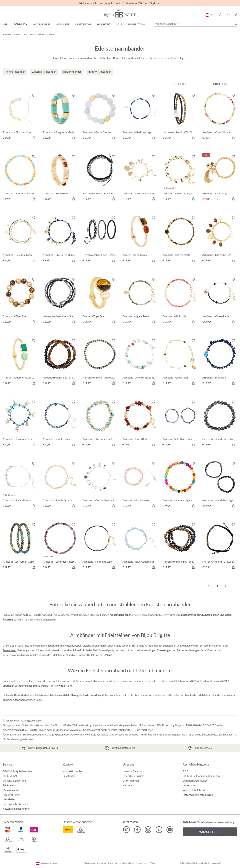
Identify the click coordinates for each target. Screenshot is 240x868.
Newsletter (9, 799)
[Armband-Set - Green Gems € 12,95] (20, 547)
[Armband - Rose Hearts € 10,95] (140, 485)
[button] (220, 15)
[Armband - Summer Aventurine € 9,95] (20, 178)
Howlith (194, 645)
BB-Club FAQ (10, 776)
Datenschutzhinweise (195, 780)
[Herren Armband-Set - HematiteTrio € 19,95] (100, 240)
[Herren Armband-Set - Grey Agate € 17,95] (60, 301)
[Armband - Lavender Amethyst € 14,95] (60, 547)
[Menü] (180, 84)
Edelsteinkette (152, 681)
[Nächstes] (233, 586)
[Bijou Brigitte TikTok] (126, 830)
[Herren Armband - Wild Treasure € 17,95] (180, 117)
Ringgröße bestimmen (15, 804)
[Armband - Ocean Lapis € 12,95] (220, 301)
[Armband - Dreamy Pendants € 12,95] (140, 178)
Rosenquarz (9, 650)
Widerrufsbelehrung (194, 790)
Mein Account (11, 790)
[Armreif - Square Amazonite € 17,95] (20, 362)
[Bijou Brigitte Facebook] (137, 830)
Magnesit (217, 645)
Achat (185, 645)
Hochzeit (104, 24)
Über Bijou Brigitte (133, 776)
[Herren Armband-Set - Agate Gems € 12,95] (220, 485)
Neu (5, 24)
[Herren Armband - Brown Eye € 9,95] (220, 547)
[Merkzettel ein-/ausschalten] (34, 95)
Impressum (189, 785)
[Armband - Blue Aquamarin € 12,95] (140, 547)
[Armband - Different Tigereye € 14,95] (220, 240)
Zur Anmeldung (210, 832)
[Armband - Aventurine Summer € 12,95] (140, 362)
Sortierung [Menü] (220, 84)
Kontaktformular (72, 771)
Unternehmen (131, 780)
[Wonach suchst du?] (196, 24)
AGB (185, 771)
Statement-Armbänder (145, 645)
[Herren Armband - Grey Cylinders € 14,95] (100, 362)
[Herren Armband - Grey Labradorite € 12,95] (220, 424)
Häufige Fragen (11, 794)
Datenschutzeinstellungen (198, 795)
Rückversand (10, 785)
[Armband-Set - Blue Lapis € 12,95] (180, 424)
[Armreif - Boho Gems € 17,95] (140, 240)
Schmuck (21, 24)
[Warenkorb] (236, 15)
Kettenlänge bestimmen (16, 809)
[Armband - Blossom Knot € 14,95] (20, 117)
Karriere (127, 785)
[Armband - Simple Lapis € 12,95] (60, 424)
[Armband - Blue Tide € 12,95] (220, 362)
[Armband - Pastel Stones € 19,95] (100, 117)
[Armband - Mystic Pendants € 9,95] (60, 240)
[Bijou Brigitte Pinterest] (159, 830)
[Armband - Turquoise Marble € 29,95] (60, 117)
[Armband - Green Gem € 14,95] (180, 362)
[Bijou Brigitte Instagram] (148, 830)
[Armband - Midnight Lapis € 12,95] (100, 547)
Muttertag (83, 24)
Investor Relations (133, 771)
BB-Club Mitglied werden (17, 771)
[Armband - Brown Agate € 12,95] (180, 240)
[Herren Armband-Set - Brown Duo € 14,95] (60, 362)
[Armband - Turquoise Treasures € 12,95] (20, 424)
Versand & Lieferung (14, 780)
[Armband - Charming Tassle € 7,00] (220, 178)
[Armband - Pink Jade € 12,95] (180, 301)
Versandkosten (129, 863)
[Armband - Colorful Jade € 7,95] (220, 117)
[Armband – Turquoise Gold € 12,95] (100, 424)
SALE (119, 24)
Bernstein (205, 645)
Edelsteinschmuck (82, 681)
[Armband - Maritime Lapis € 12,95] (140, 117)
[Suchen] (236, 24)
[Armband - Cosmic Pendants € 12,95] (100, 485)
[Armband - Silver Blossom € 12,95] (20, 485)
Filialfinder (69, 776)
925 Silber (63, 24)
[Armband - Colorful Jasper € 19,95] (180, 178)
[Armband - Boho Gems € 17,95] (60, 178)
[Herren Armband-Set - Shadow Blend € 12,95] (180, 547)
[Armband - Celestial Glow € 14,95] (20, 240)
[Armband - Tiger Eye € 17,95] (20, 301)
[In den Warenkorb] (34, 138)
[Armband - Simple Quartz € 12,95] (60, 485)
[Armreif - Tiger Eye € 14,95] (100, 301)
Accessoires (42, 24)
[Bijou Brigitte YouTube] (170, 830)
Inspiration (136, 24)
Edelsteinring (182, 681)
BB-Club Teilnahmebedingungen (201, 776)
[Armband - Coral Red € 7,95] (140, 424)
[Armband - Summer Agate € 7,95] (180, 485)
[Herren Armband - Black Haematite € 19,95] (100, 178)
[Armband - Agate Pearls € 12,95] (140, 301)
